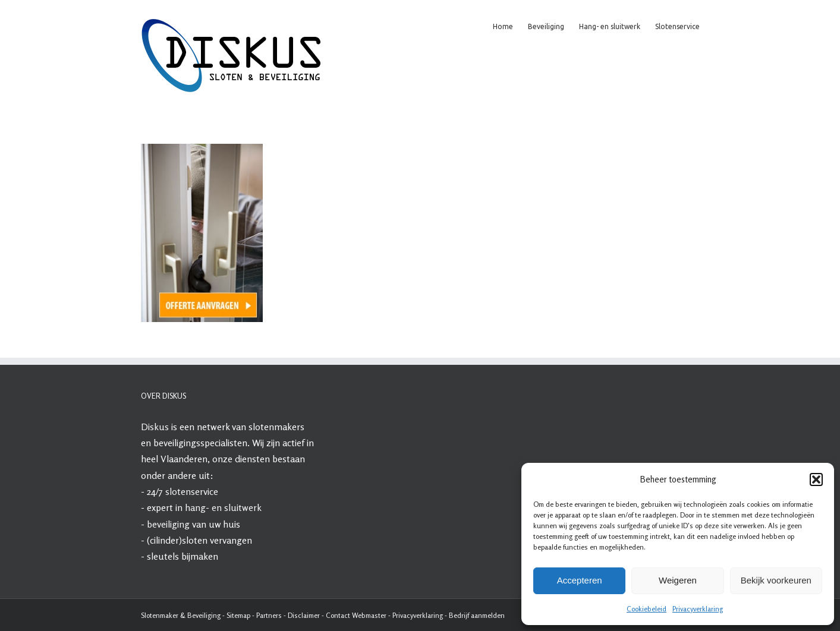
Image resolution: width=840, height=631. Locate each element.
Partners (269, 615)
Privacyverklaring (698, 609)
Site (232, 615)
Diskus (155, 427)
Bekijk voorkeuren (776, 580)
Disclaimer (304, 615)
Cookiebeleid (646, 609)
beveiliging (168, 524)
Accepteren (580, 580)
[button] (816, 479)
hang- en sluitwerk (223, 507)
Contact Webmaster (356, 615)
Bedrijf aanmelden (477, 615)
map (244, 615)
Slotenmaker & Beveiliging (181, 615)
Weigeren (678, 580)
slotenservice (192, 491)
